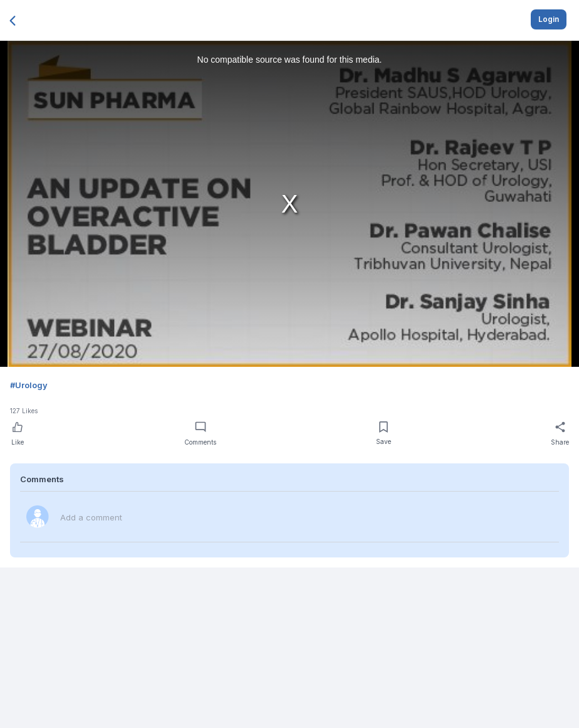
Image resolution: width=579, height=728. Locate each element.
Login (549, 19)
